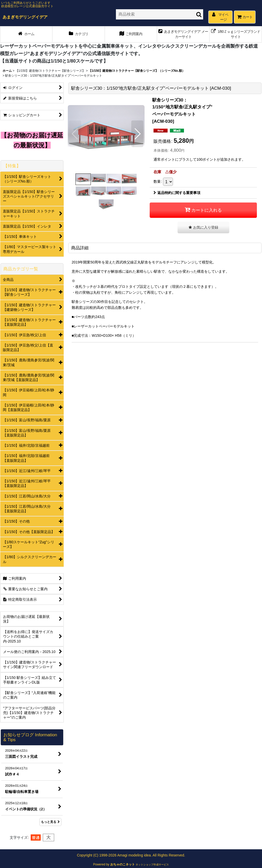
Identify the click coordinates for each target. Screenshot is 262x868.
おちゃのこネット (123, 864)
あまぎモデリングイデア (25, 17)
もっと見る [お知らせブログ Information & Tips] (50, 822)
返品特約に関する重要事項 (177, 193)
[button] (75, 134)
